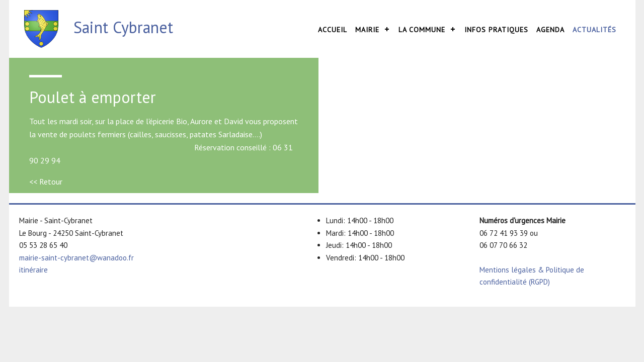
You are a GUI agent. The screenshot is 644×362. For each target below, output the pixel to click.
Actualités (594, 30)
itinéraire (33, 270)
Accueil (333, 30)
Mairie (367, 30)
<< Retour (46, 182)
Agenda (550, 30)
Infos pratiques (496, 30)
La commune (422, 30)
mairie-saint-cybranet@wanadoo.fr (76, 258)
